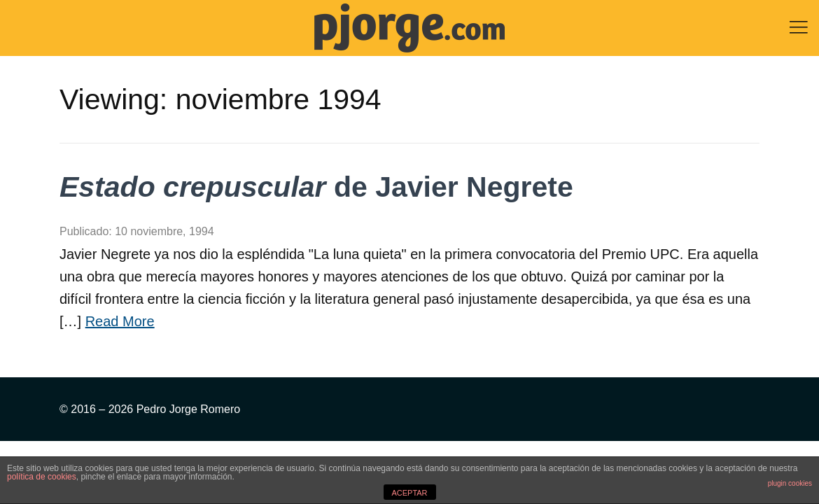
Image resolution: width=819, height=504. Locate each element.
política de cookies (42, 477)
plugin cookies (790, 483)
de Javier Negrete (316, 187)
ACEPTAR (409, 493)
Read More (120, 321)
